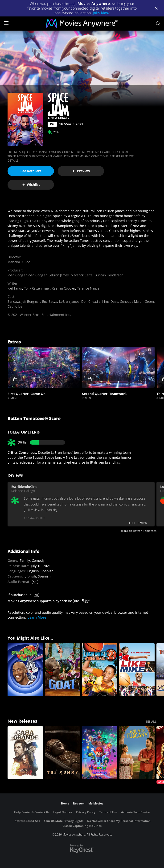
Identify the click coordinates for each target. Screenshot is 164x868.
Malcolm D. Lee (19, 262)
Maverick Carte (82, 275)
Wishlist (31, 185)
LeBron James (59, 275)
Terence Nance (88, 288)
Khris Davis (110, 301)
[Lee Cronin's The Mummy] (62, 753)
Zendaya (14, 301)
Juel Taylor (15, 288)
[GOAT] (62, 670)
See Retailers (31, 171)
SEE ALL (151, 722)
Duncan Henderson (109, 275)
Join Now (101, 13)
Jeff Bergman (31, 301)
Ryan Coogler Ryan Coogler (27, 275)
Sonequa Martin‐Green (137, 301)
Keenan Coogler (64, 288)
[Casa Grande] (25, 753)
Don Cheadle (91, 301)
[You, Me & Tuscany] (137, 753)
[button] (44, 367)
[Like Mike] (137, 670)
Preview (81, 171)
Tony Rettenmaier (37, 288)
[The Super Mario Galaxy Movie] (100, 753)
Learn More (37, 617)
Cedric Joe (15, 306)
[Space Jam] (25, 670)
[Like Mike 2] (100, 670)
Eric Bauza (50, 301)
